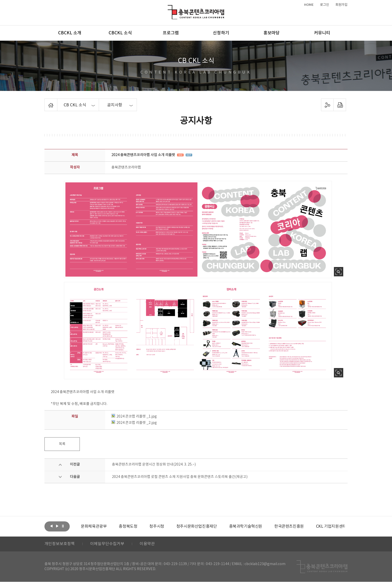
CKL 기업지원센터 (331, 526)
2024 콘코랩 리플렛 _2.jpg (134, 423)
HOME (309, 5)
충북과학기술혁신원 (245, 526)
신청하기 (221, 33)
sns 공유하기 (327, 105)
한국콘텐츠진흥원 (289, 526)
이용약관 (147, 544)
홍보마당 (272, 33)
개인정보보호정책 (60, 544)
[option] (94, 526)
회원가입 (341, 5)
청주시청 (157, 526)
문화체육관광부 (94, 526)
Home (46, 102)
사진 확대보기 (339, 272)
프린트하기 (340, 105)
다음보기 (57, 526)
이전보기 (51, 526)
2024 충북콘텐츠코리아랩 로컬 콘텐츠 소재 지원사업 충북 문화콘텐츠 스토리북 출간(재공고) (180, 477)
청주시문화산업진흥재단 (197, 526)
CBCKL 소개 (70, 33)
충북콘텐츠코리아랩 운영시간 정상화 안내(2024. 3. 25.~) (154, 465)
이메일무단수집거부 (107, 544)
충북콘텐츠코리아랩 (169, 8)
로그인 (325, 5)
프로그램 (171, 33)
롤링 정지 (63, 526)
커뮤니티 (322, 33)
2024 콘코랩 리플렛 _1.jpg (134, 417)
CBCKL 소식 (120, 33)
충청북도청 (128, 526)
